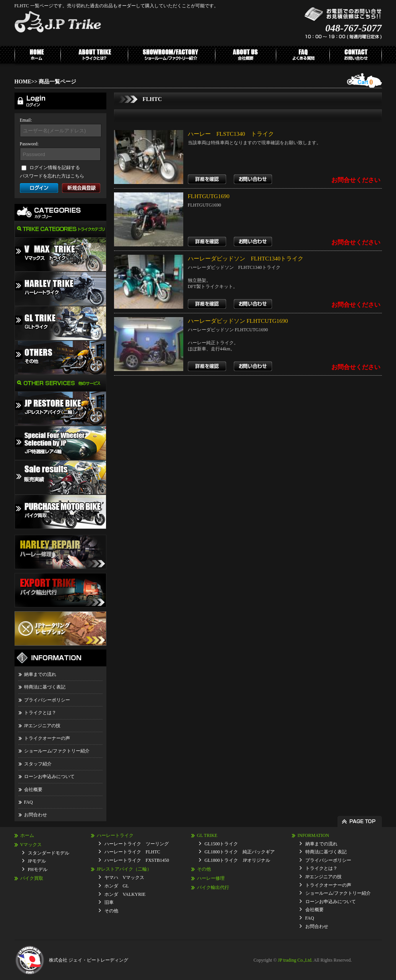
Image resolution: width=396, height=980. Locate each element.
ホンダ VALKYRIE (125, 894)
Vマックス (31, 845)
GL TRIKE (207, 835)
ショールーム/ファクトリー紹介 (57, 751)
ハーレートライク (115, 835)
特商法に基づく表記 (45, 687)
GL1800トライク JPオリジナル (237, 860)
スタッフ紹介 (38, 764)
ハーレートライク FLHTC (132, 852)
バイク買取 (32, 878)
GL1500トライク (222, 844)
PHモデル (38, 869)
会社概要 (33, 790)
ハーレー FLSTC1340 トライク (231, 134)
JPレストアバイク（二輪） (124, 869)
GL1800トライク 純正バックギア (240, 852)
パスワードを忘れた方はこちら (52, 176)
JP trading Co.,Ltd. (295, 960)
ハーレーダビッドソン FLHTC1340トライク (246, 259)
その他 (111, 911)
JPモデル (37, 861)
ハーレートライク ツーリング (137, 844)
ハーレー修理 (211, 878)
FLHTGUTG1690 (209, 196)
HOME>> (26, 82)
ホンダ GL (117, 886)
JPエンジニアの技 (42, 726)
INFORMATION (314, 835)
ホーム (27, 835)
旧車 (109, 902)
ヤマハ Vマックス (125, 877)
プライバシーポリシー (47, 700)
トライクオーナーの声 (47, 738)
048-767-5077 (353, 28)
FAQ (29, 802)
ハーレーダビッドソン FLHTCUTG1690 (238, 321)
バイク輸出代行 (213, 887)
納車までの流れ (40, 674)
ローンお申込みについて (49, 777)
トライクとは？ (40, 713)
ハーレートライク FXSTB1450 (137, 860)
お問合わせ (36, 815)
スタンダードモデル (49, 853)
